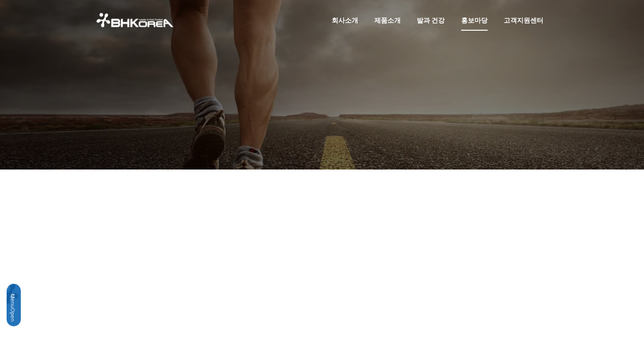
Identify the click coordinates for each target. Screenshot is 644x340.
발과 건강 (431, 20)
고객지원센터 (524, 20)
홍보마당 (474, 20)
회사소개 (345, 20)
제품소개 (387, 20)
